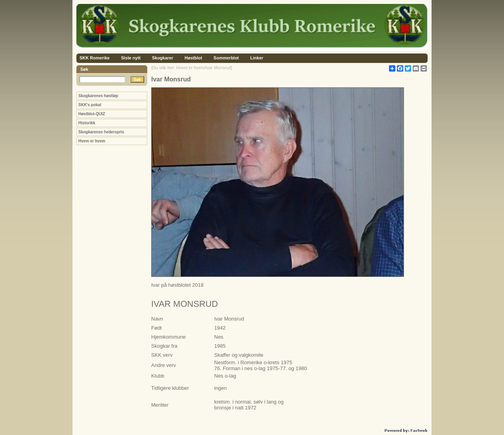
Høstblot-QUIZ (92, 114)
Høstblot (194, 58)
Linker (257, 58)
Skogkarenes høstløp (98, 96)
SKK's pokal (90, 105)
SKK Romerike (94, 58)
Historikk (87, 123)
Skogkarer (163, 58)
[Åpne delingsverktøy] (392, 68)
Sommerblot (226, 58)
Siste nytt (131, 58)
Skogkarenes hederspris (101, 132)
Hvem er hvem (92, 141)
